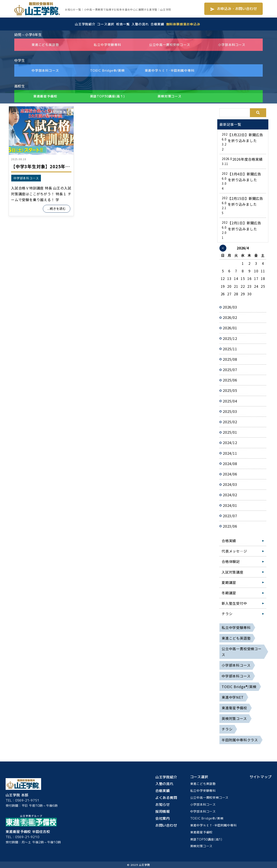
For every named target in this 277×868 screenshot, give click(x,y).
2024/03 (230, 484)
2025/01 (230, 432)
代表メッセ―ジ (234, 551)
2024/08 (230, 464)
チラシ (227, 614)
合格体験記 (231, 561)
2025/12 (230, 338)
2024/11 (230, 453)
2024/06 (230, 474)
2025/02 (230, 422)
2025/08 (230, 359)
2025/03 (230, 411)
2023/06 (230, 526)
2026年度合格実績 (248, 159)
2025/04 (230, 401)
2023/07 (230, 516)
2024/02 (230, 495)
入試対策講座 (60, 112)
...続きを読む (57, 209)
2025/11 (230, 349)
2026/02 (230, 317)
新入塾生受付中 (234, 603)
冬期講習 (229, 593)
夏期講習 (229, 582)
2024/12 (230, 443)
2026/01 (230, 328)
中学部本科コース (26, 178)
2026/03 (230, 307)
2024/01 (230, 505)
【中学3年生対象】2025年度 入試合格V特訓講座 (60, 166)
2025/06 (230, 380)
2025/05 (230, 390)
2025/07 (230, 370)
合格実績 (229, 541)
